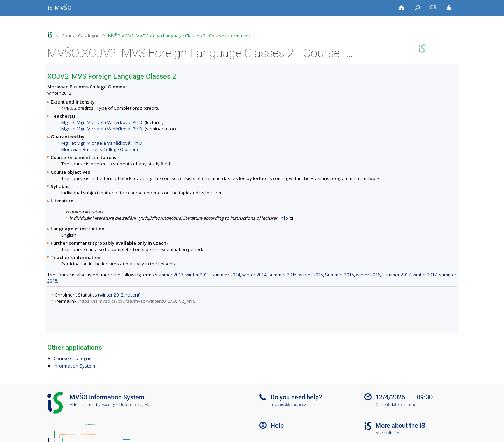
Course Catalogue (81, 36)
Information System (74, 366)
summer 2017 (396, 275)
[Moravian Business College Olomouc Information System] (59, 8)
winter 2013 (198, 275)
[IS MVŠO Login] (449, 8)
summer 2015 (283, 275)
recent (132, 295)
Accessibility (387, 433)
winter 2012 (111, 295)
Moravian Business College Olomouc (100, 149)
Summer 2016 (339, 275)
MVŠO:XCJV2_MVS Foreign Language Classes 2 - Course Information (179, 36)
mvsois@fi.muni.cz (288, 405)
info (284, 218)
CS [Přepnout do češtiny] (433, 7)
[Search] (417, 8)
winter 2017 (425, 275)
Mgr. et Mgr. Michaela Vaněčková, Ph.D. (102, 122)
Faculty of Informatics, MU (126, 405)
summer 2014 (226, 275)
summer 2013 (169, 275)
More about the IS (400, 425)
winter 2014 (254, 275)
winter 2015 (311, 275)
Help (277, 425)
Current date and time (396, 405)
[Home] (402, 8)
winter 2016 (368, 275)
